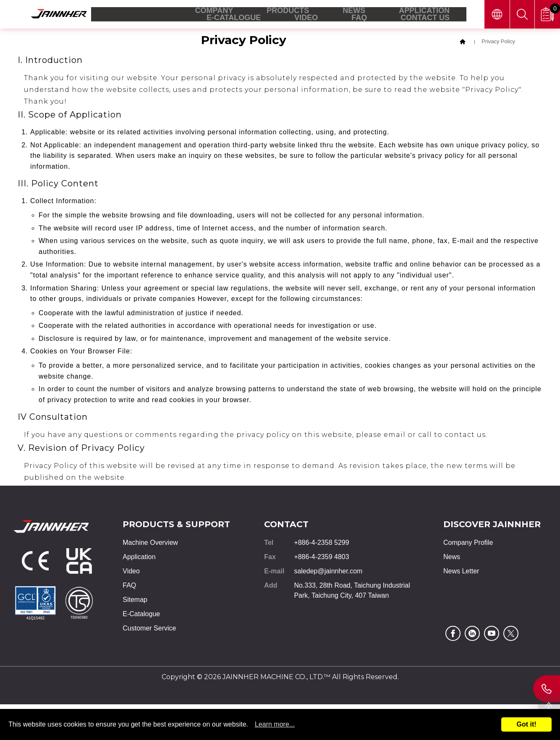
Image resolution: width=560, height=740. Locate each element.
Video (131, 574)
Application (139, 559)
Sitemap (135, 602)
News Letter (461, 574)
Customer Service (149, 631)
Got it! (526, 724)
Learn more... (275, 724)
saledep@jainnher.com (328, 574)
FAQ (129, 588)
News (452, 559)
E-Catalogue (141, 616)
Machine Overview (150, 545)
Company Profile (468, 545)
